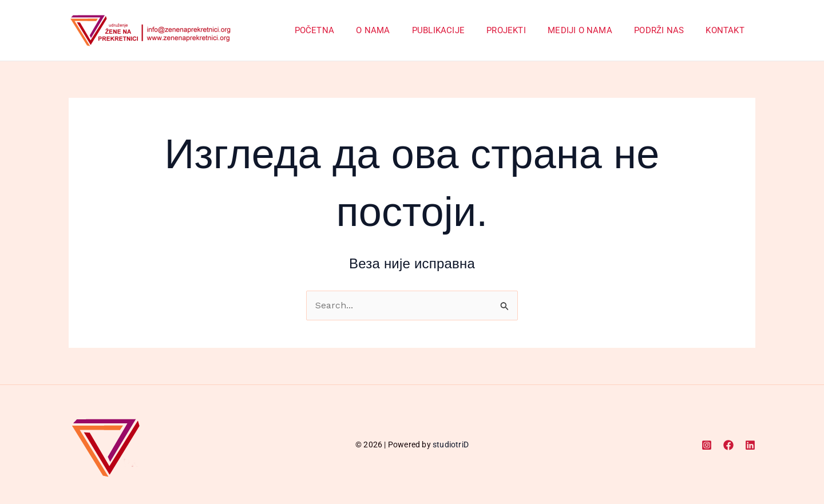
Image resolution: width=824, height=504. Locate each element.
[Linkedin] (750, 445)
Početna (345, 30)
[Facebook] (728, 445)
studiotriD (451, 445)
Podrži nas (666, 30)
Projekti (523, 30)
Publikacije (459, 30)
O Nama (399, 30)
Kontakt (728, 30)
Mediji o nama (592, 30)
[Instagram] (707, 445)
